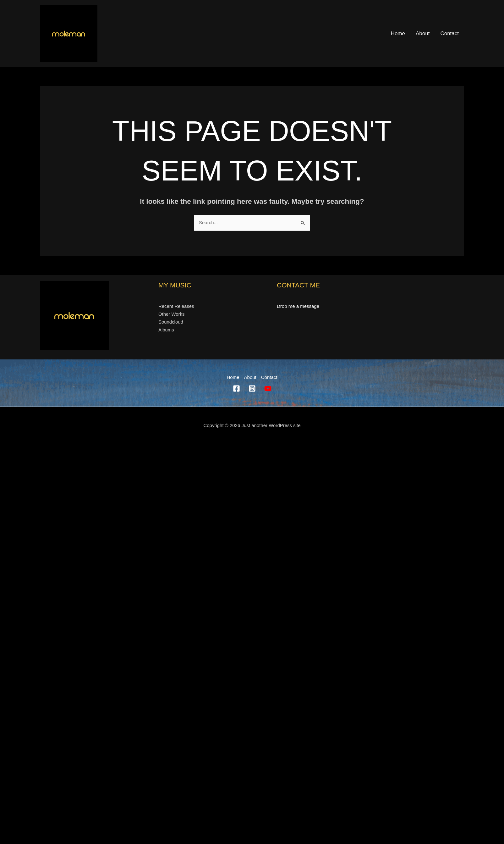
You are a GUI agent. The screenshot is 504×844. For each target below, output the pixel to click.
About (423, 33)
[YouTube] (268, 389)
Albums (166, 330)
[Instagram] (252, 389)
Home (398, 33)
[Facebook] (236, 389)
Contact (449, 33)
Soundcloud (170, 322)
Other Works (171, 314)
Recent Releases (176, 306)
